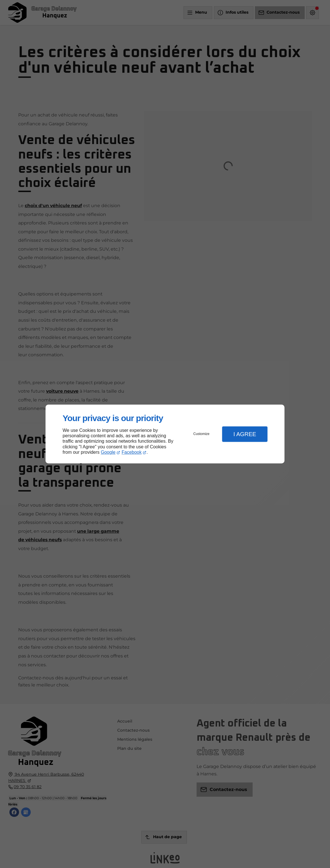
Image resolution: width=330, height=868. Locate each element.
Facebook (132, 452)
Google (108, 452)
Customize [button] (202, 434)
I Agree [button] (245, 434)
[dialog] (165, 434)
